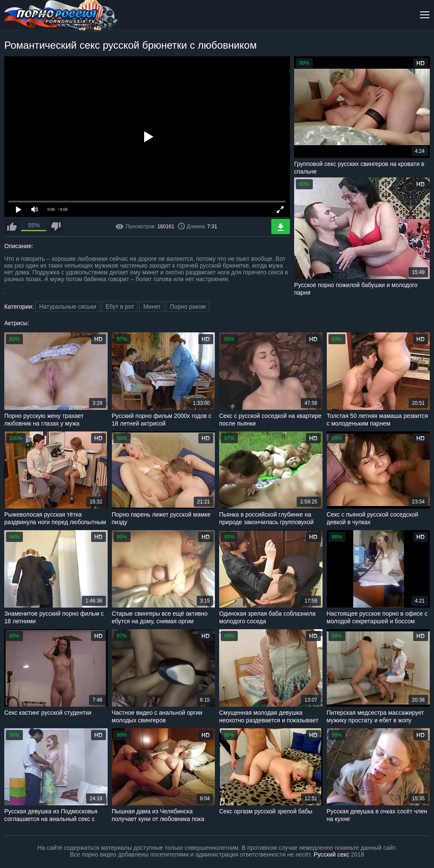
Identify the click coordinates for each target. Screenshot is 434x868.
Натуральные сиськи (68, 307)
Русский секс (331, 854)
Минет (152, 307)
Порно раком (188, 307)
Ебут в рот (120, 307)
